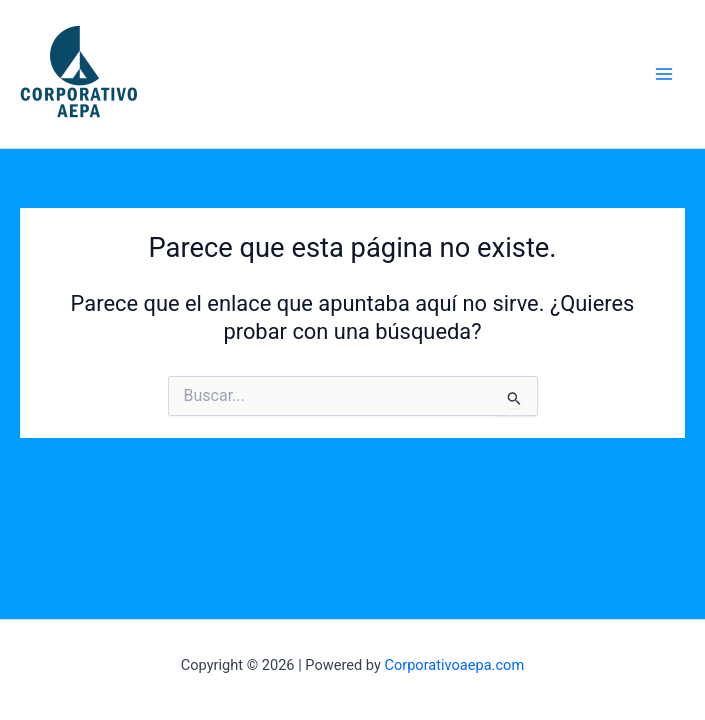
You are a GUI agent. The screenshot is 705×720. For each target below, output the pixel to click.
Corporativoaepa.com (454, 665)
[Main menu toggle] (664, 74)
